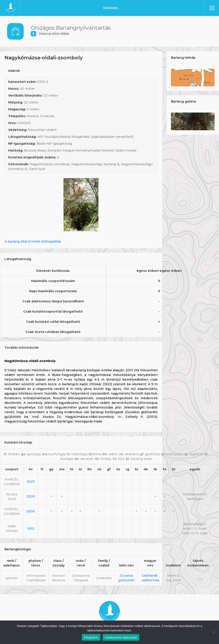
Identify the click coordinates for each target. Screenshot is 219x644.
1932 (31, 529)
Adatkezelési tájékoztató (121, 637)
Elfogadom (91, 637)
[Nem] (213, 632)
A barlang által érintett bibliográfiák (33, 241)
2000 (31, 496)
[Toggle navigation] (212, 8)
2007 (31, 482)
